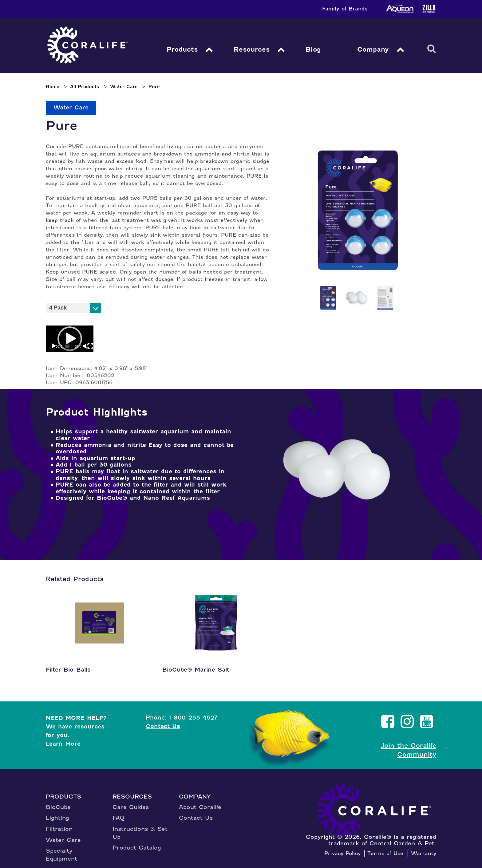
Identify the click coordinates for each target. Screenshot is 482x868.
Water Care (124, 87)
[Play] (54, 341)
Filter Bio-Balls (68, 665)
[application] (65, 336)
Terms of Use (385, 848)
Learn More (63, 738)
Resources (253, 49)
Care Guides (131, 802)
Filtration (59, 824)
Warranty (424, 848)
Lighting (57, 813)
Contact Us (163, 721)
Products (182, 49)
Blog (314, 49)
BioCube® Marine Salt (196, 665)
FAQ (119, 813)
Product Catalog (137, 843)
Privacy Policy (342, 848)
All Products (85, 87)
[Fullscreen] (83, 341)
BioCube (58, 802)
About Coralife (200, 802)
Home (52, 87)
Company (373, 49)
